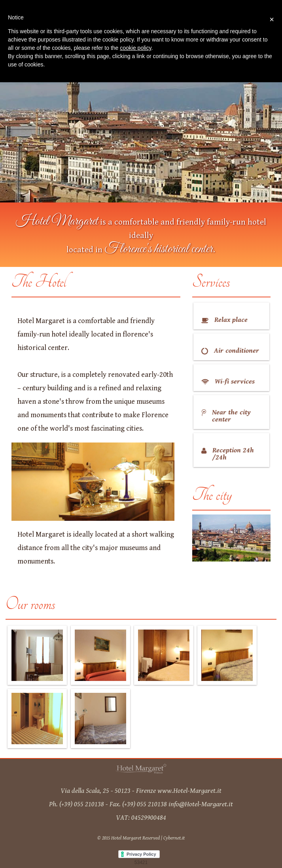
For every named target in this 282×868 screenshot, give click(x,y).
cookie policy (135, 48)
